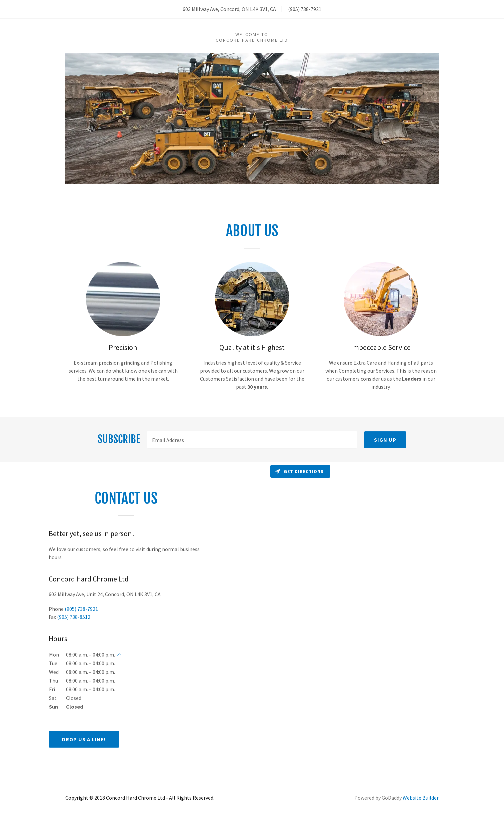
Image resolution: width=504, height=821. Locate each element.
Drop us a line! (84, 739)
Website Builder (421, 798)
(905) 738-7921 (305, 9)
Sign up (385, 440)
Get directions (299, 471)
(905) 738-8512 (74, 617)
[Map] (378, 618)
